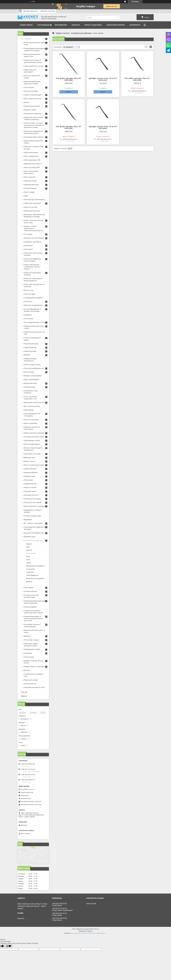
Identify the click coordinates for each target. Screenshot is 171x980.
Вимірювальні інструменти (35, 566)
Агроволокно (28, 245)
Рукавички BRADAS (31, 473)
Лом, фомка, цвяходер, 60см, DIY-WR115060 (69, 127)
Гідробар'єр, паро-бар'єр (32, 242)
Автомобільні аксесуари (32, 499)
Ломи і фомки (31, 553)
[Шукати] (118, 18)
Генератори (28, 653)
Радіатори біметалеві (31, 185)
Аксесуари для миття (31, 495)
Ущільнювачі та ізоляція (32, 454)
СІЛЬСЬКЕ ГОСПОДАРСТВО (34, 533)
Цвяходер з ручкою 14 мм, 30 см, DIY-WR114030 (103, 79)
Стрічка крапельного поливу (34, 66)
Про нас (24, 692)
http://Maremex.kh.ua (28, 789)
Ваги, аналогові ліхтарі (32, 406)
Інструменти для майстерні (81, 33)
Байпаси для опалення (32, 211)
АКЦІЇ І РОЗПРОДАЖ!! (32, 380)
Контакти (76, 25)
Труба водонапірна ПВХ (32, 160)
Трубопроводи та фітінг (32, 440)
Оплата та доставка (93, 25)
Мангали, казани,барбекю (33, 376)
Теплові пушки (29, 657)
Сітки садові (28, 234)
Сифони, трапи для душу (33, 95)
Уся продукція (43, 25)
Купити (69, 92)
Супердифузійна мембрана (33, 298)
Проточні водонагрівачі (32, 444)
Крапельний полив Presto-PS (34, 402)
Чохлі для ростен (30, 684)
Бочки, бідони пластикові (33, 99)
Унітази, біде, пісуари (31, 640)
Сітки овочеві (29, 319)
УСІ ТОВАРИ (26, 39)
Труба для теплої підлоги (33, 164)
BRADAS (27, 355)
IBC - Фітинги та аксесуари (33, 523)
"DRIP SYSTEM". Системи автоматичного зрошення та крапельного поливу (34, 125)
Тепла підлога (29, 588)
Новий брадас (29, 410)
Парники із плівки (30, 110)
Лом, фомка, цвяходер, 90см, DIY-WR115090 (69, 79)
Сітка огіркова (29, 87)
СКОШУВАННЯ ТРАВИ (32, 649)
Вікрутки (29, 544)
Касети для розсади (31, 91)
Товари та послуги (63, 33)
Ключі (28, 560)
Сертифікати (135, 25)
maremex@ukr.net (27, 792)
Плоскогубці (30, 569)
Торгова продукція (30, 607)
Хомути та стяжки (30, 487)
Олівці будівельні (32, 575)
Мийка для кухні (30, 458)
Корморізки (28, 315)
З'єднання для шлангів (32, 106)
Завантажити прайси (116, 25)
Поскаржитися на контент (80, 933)
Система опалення (30, 591)
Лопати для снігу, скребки (33, 502)
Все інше (27, 670)
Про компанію (61, 25)
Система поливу (30, 387)
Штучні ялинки (29, 372)
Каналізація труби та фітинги (34, 137)
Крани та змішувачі (31, 423)
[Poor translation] (8, 946)
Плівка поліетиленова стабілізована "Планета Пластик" (32, 267)
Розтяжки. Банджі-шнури (32, 516)
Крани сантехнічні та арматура (35, 506)
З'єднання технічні (30, 491)
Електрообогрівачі (30, 188)
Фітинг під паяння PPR (32, 168)
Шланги (27, 102)
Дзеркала (27, 636)
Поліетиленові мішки (31, 344)
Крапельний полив (30, 383)
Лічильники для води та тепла (34, 687)
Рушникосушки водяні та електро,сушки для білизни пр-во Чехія (33, 618)
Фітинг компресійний (31, 156)
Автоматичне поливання (32, 114)
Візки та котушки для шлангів (34, 465)
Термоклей (30, 572)
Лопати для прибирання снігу (34, 368)
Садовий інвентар (30, 347)
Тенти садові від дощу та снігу (34, 322)
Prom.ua (96, 929)
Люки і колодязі (29, 192)
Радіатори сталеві (30, 181)
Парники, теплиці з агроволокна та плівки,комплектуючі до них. (34, 228)
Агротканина (28, 249)
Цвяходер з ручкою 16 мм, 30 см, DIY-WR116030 (103, 127)
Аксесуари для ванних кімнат (34, 437)
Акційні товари (26, 25)
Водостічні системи (31, 207)
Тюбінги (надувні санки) (32, 365)
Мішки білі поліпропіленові (33, 305)
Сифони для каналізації (32, 203)
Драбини (29, 582)
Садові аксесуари (30, 351)
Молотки (29, 550)
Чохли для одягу (30, 294)
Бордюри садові (29, 476)
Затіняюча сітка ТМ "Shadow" (34, 238)
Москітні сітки (29, 290)
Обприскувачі (29, 480)
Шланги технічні (29, 461)
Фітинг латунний (30, 177)
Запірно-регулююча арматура (34, 433)
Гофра (26, 196)
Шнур (28, 556)
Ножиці (29, 563)
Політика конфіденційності (98, 933)
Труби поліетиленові (31, 153)
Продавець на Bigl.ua (85, 931)
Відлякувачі (28, 520)
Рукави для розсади (31, 680)
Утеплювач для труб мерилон (34, 200)
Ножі (28, 547)
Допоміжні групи (30, 537)
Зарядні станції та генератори (34, 667)
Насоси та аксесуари (31, 420)
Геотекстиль (28, 301)
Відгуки (24, 696)
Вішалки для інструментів (35, 578)
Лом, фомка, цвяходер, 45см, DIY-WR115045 (137, 79)
